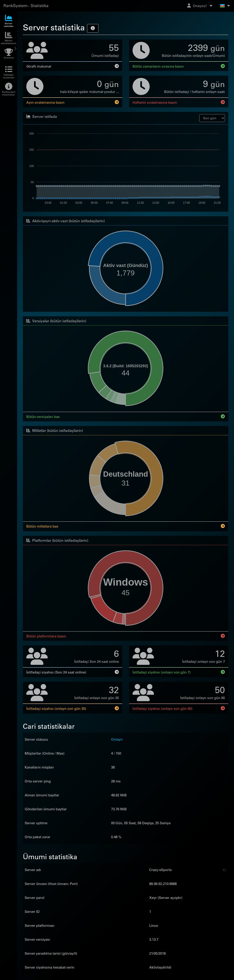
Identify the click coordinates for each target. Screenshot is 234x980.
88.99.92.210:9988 (163, 883)
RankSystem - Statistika (26, 6)
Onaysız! (200, 6)
